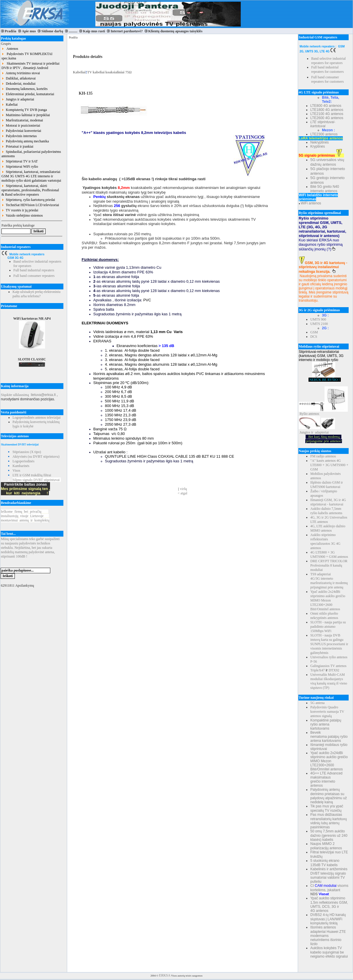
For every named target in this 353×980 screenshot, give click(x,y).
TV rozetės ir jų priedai (20, 210)
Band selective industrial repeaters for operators (328, 61)
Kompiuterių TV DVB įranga (24, 110)
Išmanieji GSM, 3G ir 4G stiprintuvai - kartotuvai (328, 502)
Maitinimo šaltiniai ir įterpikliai (26, 115)
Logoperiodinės (23, 461)
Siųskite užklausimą (15, 395)
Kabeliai (10, 105)
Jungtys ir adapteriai (18, 99)
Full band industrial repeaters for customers (327, 69)
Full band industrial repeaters (34, 270)
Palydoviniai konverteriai (21, 131)
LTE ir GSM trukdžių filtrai (32, 475)
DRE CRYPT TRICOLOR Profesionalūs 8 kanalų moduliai (329, 565)
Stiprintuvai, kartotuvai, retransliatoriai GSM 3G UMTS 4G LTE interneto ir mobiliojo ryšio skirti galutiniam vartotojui (31, 176)
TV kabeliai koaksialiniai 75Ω (109, 72)
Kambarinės (21, 466)
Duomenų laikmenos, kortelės (25, 89)
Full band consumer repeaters (34, 276)
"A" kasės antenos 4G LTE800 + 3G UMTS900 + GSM (329, 465)
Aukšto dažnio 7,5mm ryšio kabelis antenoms (326, 511)
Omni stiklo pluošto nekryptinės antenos (324, 616)
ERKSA (165, 975)
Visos (16, 470)
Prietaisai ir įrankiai (17, 146)
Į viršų (182, 489)
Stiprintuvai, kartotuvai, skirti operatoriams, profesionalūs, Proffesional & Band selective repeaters (30, 190)
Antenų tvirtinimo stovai (21, 73)
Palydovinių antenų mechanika (25, 141)
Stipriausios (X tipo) (27, 452)
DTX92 (334, 670)
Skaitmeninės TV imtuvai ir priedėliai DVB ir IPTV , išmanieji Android (31, 66)
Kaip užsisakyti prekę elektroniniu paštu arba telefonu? (36, 294)
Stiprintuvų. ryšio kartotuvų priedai (28, 200)
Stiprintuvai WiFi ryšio (20, 167)
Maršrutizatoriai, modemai (22, 120)
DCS (314, 337)
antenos (314, 414)
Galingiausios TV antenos (328, 666)
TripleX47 (318, 670)
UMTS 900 (318, 319)
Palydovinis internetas (19, 136)
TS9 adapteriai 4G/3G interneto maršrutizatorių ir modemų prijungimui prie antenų (329, 581)
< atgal (182, 493)
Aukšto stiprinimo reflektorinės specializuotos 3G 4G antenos (325, 541)
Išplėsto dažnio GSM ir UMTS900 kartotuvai (327, 485)
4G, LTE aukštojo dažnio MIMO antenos (328, 528)
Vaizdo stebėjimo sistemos (22, 215)
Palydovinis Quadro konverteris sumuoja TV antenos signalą (327, 712)
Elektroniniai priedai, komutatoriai (28, 94)
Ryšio (304, 414)
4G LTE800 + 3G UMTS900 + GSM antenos (329, 554)
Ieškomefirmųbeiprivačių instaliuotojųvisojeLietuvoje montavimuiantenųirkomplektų (25, 516)
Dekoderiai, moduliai (18, 84)
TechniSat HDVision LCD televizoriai (30, 205)
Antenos (10, 49)
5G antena (317, 703)
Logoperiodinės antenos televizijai (36, 418)
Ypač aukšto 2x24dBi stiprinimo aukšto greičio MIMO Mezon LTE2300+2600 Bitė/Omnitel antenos (328, 600)
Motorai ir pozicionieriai (21, 125)
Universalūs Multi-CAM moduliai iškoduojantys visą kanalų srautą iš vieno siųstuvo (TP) (329, 681)
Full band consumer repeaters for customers (327, 79)
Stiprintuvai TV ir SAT (20, 161)
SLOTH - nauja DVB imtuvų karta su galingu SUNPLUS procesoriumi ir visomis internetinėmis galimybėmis (329, 644)
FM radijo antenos (323, 456)
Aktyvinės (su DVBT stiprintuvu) (36, 457)
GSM (314, 332)
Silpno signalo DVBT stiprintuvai (36, 480)
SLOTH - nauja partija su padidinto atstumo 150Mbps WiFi (328, 627)
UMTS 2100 (319, 324)
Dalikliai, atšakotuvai (19, 78)
